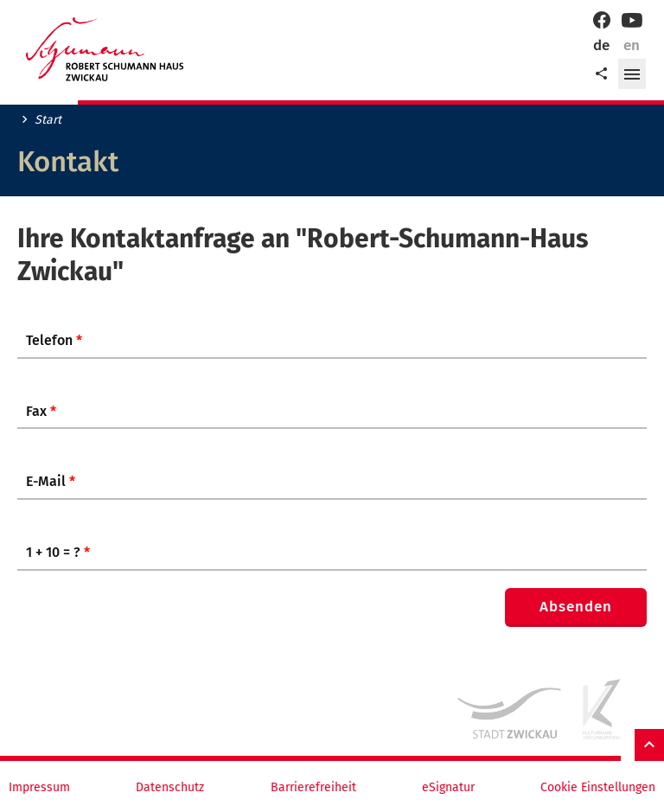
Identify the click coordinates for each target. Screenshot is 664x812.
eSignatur (448, 788)
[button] (632, 74)
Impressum (39, 788)
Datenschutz (170, 788)
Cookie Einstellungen (598, 788)
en (632, 45)
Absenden (576, 607)
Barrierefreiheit (313, 788)
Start (48, 120)
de (601, 45)
